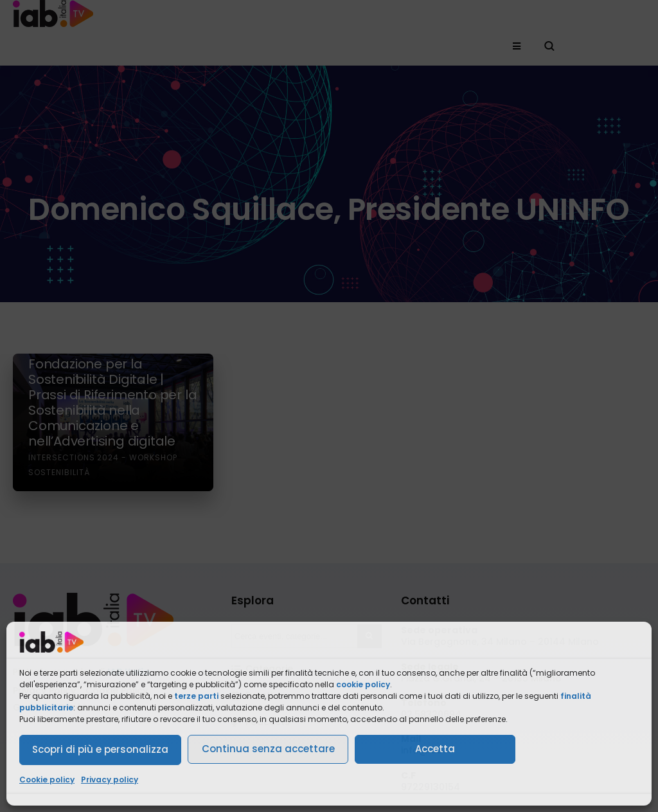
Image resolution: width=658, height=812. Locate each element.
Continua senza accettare (268, 749)
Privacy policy (110, 780)
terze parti (196, 696)
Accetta (435, 749)
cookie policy (363, 684)
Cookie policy (47, 780)
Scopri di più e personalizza (100, 749)
